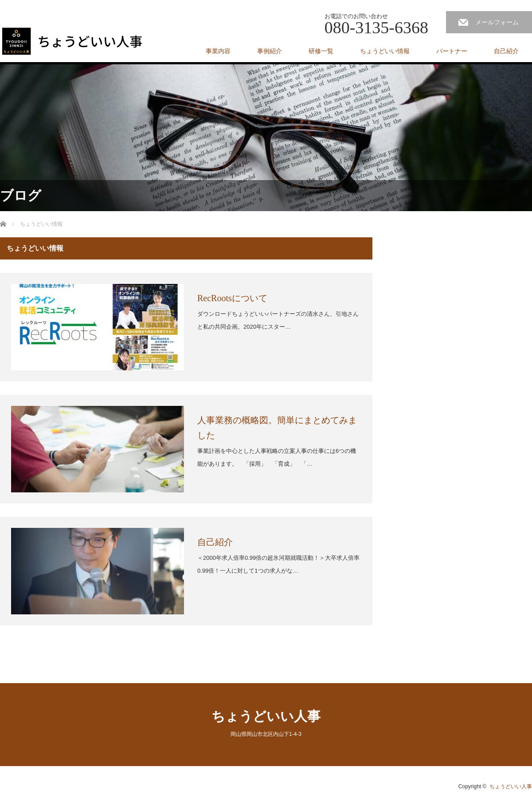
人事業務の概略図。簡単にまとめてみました (277, 428)
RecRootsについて (232, 298)
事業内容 (218, 51)
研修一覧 (321, 51)
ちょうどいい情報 (385, 51)
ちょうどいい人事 (266, 716)
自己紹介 (506, 51)
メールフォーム (497, 22)
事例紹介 (270, 51)
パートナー (452, 51)
